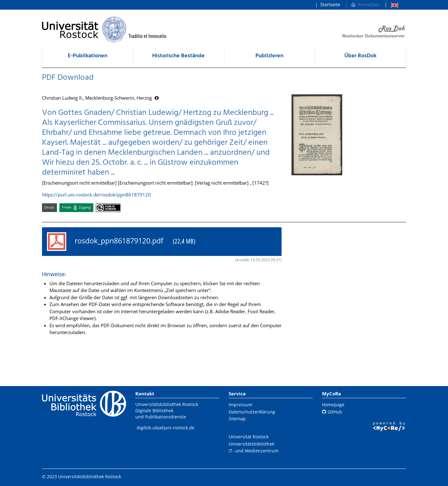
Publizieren (269, 56)
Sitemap (237, 419)
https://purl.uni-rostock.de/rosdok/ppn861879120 (96, 195)
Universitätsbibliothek (252, 444)
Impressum (240, 405)
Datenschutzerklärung (252, 412)
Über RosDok (360, 56)
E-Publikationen (88, 56)
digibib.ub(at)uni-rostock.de (166, 428)
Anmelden (365, 4)
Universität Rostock (249, 437)
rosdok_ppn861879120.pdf (121, 242)
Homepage (333, 405)
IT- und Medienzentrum (254, 451)
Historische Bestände (178, 56)
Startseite (330, 4)
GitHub (332, 412)
